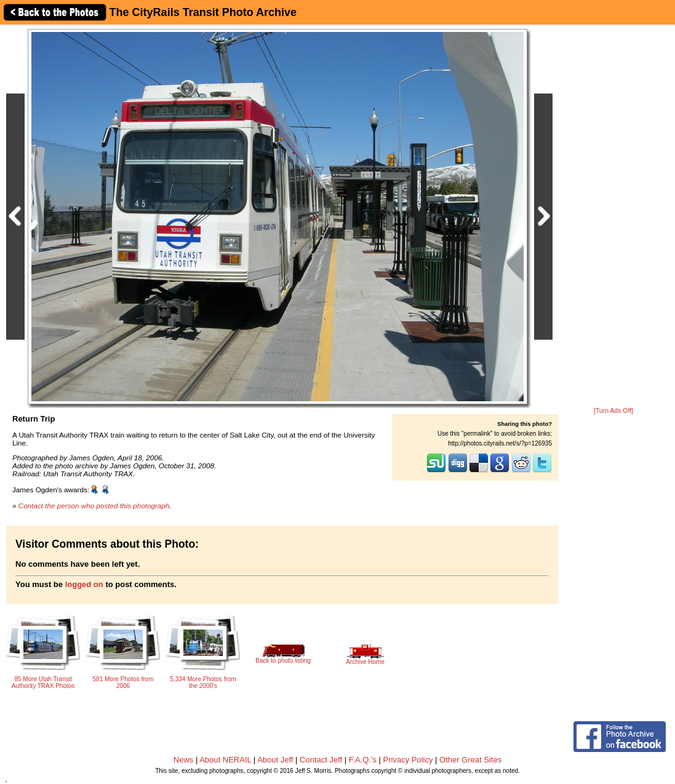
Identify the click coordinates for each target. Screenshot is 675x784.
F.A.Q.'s (363, 760)
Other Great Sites (470, 760)
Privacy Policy (408, 760)
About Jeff (275, 760)
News (184, 760)
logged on (84, 584)
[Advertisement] (613, 217)
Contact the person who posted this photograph (94, 506)
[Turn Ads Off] (613, 411)
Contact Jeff (321, 760)
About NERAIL (225, 760)
